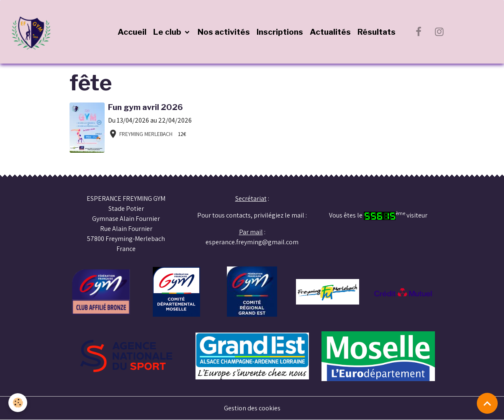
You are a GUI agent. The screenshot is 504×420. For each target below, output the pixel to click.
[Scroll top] (487, 403)
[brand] (33, 32)
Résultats (377, 32)
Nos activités (224, 32)
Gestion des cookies (252, 408)
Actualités (330, 32)
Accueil (132, 32)
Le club (168, 32)
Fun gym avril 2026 (145, 107)
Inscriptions (280, 32)
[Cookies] (18, 403)
